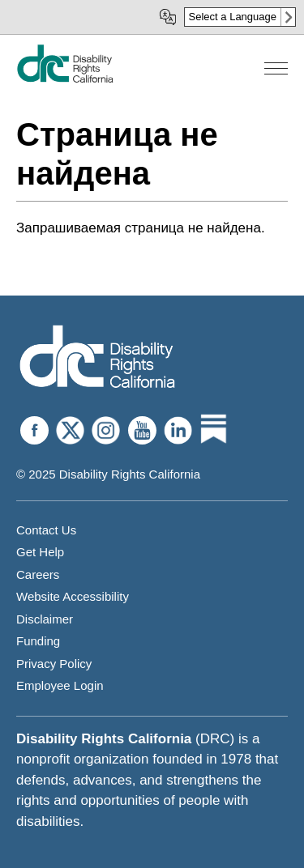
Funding (38, 641)
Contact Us (46, 530)
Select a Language (233, 17)
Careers (38, 574)
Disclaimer (45, 619)
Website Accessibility (73, 596)
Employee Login (60, 685)
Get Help (40, 552)
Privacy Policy (54, 664)
